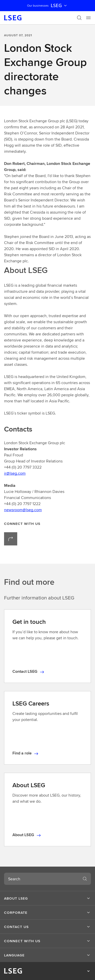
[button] (48, 898)
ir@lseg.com (15, 473)
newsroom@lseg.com (23, 510)
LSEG (59, 6)
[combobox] (41, 879)
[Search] (79, 18)
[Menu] (88, 18)
